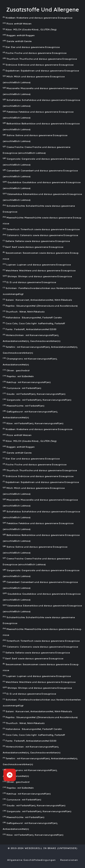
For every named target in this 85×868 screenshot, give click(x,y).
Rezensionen (69, 860)
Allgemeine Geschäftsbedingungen (32, 860)
